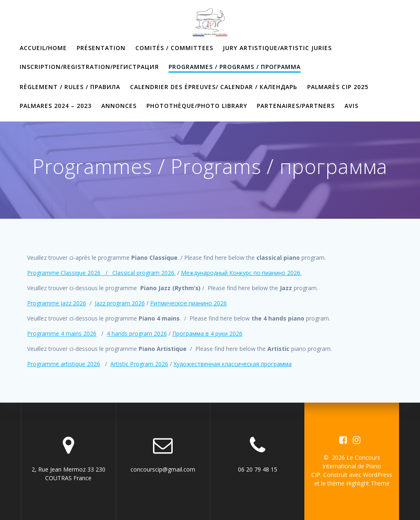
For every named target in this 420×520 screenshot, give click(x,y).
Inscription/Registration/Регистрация (89, 67)
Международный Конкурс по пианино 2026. (241, 273)
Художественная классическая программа (233, 364)
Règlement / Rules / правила (70, 87)
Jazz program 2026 (120, 303)
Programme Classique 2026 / (70, 273)
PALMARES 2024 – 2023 (56, 106)
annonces (119, 106)
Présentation (101, 48)
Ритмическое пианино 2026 (188, 303)
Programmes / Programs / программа (235, 67)
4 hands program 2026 (137, 333)
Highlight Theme (368, 483)
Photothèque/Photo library (197, 106)
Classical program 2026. (144, 273)
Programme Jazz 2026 (57, 303)
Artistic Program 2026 (139, 364)
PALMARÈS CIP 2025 (338, 87)
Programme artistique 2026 (64, 364)
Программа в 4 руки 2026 (207, 333)
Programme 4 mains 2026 (62, 333)
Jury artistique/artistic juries (277, 48)
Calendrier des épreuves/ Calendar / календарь (214, 87)
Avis (352, 106)
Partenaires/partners (296, 106)
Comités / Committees (174, 48)
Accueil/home (43, 48)
